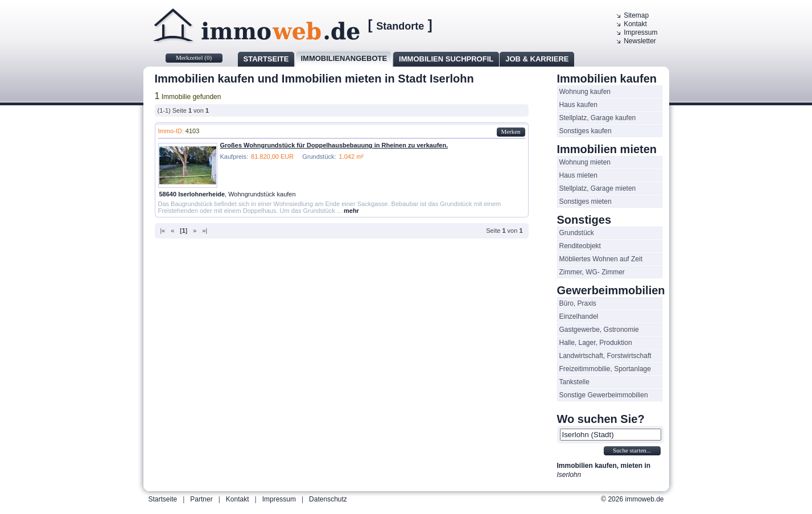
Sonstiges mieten (586, 202)
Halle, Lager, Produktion (596, 343)
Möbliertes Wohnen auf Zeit (601, 259)
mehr (351, 211)
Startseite (266, 59)
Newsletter (640, 41)
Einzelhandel (579, 316)
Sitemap (636, 15)
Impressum (640, 32)
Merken (510, 131)
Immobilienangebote (344, 58)
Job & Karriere (537, 59)
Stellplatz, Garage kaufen (598, 118)
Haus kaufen (578, 105)
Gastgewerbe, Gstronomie (599, 330)
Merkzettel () (194, 57)
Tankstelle (574, 382)
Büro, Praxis (578, 303)
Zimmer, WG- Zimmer (592, 272)
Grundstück (577, 233)
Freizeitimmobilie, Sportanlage (605, 369)
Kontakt (635, 24)
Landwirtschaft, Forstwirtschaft (605, 356)
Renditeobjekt (580, 246)
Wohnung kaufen (585, 92)
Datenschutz (328, 499)
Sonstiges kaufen (586, 131)
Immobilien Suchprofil (446, 59)
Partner (201, 499)
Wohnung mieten (585, 162)
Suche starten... (632, 450)
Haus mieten (578, 175)
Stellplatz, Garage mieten (598, 188)
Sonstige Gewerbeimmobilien (604, 395)
